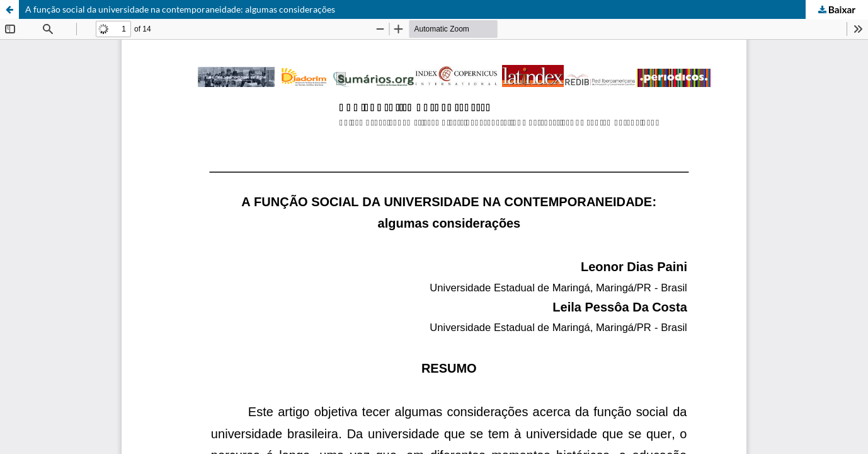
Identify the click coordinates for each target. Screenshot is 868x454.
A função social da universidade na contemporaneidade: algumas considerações (180, 9)
